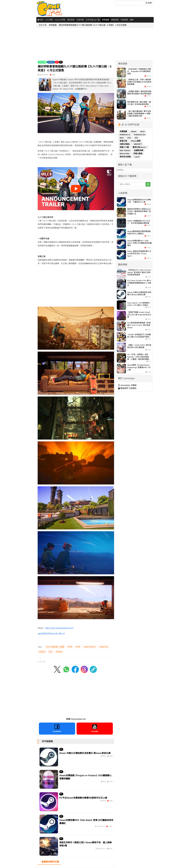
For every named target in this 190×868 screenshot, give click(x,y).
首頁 (40, 20)
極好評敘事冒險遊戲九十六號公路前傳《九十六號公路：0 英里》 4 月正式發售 (93, 25)
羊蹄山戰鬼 (138, 154)
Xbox (142, 131)
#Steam (59, 652)
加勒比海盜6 (125, 144)
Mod (122, 138)
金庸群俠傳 (139, 150)
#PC (51, 652)
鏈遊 (132, 20)
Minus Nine (125, 154)
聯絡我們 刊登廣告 (127, 388)
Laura (137, 157)
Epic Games (125, 150)
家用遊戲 (106, 20)
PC (61, 62)
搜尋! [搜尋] (149, 3)
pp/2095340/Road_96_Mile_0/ (52, 634)
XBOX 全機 (42, 62)
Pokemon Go (140, 135)
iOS (136, 138)
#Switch (42, 652)
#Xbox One (104, 647)
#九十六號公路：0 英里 (55, 647)
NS (57, 62)
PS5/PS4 (51, 62)
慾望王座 (124, 141)
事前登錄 (71, 20)
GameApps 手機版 (127, 385)
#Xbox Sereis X (90, 647)
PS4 (129, 138)
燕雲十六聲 (125, 147)
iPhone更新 (136, 141)
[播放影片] (76, 189)
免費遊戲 (124, 131)
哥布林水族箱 (125, 157)
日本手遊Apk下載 (93, 20)
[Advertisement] (96, 44)
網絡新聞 (115, 20)
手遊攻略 (80, 20)
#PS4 (78, 647)
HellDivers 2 (125, 135)
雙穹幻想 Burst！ (140, 147)
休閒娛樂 (124, 20)
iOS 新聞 (49, 20)
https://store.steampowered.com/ (59, 628)
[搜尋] (130, 3)
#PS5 (70, 647)
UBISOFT (138, 144)
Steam (134, 131)
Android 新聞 (60, 20)
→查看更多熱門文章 (49, 862)
